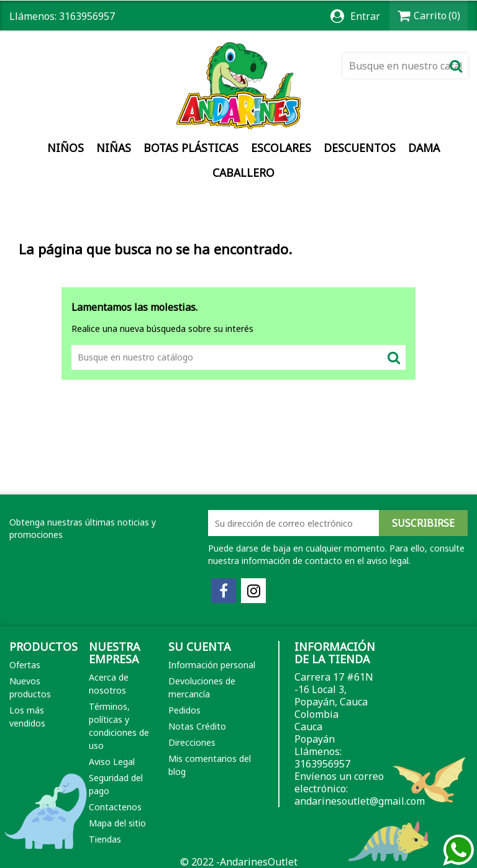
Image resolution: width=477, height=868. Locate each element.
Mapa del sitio (117, 823)
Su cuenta (199, 647)
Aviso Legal (112, 762)
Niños (66, 148)
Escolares (281, 148)
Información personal (212, 665)
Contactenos (115, 807)
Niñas (114, 148)
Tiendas (105, 839)
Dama (424, 148)
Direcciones (192, 742)
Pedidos (184, 710)
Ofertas (25, 665)
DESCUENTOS (360, 148)
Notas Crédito (197, 726)
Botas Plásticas (191, 148)
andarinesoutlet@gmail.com (360, 801)
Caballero (243, 172)
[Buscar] (405, 66)
